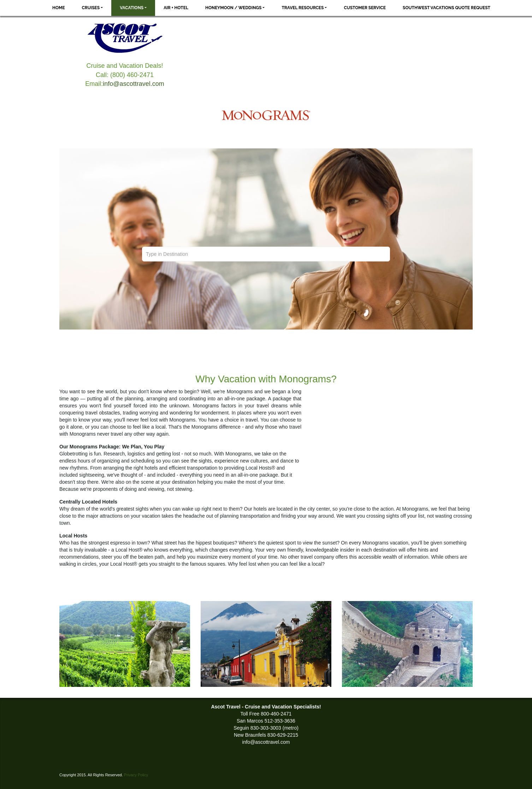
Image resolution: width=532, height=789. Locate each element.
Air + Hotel (176, 8)
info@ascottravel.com (133, 84)
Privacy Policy (136, 775)
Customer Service (365, 8)
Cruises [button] (91, 8)
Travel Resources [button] (303, 8)
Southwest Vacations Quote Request (447, 8)
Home (59, 8)
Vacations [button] (132, 8)
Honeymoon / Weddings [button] (233, 8)
